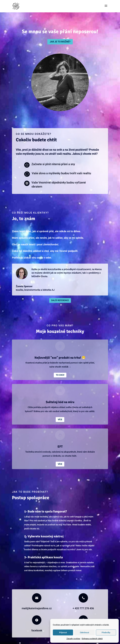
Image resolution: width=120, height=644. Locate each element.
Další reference (60, 300)
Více (60, 420)
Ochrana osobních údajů (92, 639)
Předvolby (106, 633)
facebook (37, 630)
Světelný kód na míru (60, 402)
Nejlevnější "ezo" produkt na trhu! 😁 (60, 358)
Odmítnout (84, 633)
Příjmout (63, 633)
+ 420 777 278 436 (83, 608)
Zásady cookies (73, 639)
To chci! (60, 375)
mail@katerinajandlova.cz (37, 608)
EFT (60, 447)
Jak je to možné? (60, 42)
